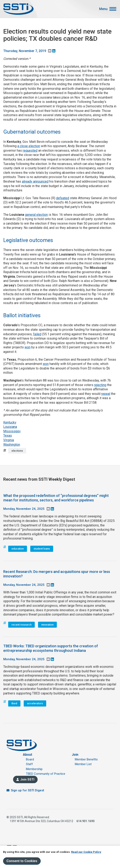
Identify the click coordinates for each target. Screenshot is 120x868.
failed (37, 334)
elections (17, 451)
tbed (14, 703)
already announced (35, 181)
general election (36, 215)
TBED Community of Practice (46, 774)
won (27, 347)
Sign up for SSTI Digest (27, 790)
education (18, 549)
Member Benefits (86, 759)
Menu (103, 9)
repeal (106, 394)
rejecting (100, 385)
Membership (34, 769)
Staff (29, 764)
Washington (12, 445)
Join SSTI (27, 779)
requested (30, 151)
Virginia (9, 440)
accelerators (35, 703)
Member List (83, 764)
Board (30, 759)
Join (75, 755)
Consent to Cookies (22, 861)
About (27, 755)
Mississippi (12, 431)
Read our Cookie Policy (86, 852)
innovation (47, 625)
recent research (21, 625)
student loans (42, 549)
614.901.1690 (85, 821)
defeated (63, 198)
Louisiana (10, 427)
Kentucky (10, 422)
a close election (29, 146)
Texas (8, 436)
